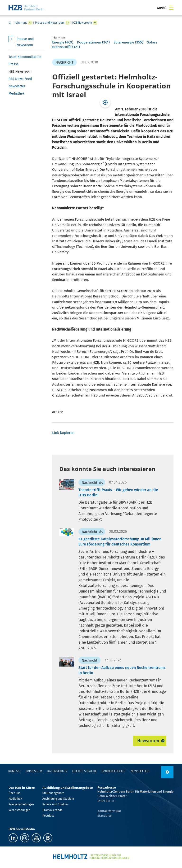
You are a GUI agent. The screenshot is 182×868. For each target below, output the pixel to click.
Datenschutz (57, 771)
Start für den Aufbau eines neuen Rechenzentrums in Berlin (122, 670)
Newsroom (148, 741)
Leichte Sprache (84, 771)
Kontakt (15, 771)
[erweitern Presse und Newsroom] (68, 23)
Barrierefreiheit (114, 771)
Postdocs (48, 816)
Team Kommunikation (25, 57)
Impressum (34, 771)
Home (10, 23)
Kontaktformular (109, 811)
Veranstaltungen (19, 810)
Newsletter (17, 86)
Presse (14, 64)
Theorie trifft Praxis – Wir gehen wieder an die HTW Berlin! (118, 492)
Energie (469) (63, 42)
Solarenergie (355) (128, 42)
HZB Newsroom (82, 23)
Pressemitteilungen (21, 804)
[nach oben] (167, 772)
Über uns (21, 23)
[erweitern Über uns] (30, 23)
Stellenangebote (53, 793)
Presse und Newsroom (50, 23)
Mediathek (16, 94)
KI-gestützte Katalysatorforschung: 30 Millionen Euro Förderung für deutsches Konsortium (120, 542)
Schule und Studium (55, 804)
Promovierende (52, 810)
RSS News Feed (20, 79)
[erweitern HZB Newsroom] (95, 23)
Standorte (105, 816)
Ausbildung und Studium (58, 799)
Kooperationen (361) (93, 42)
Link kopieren (63, 433)
